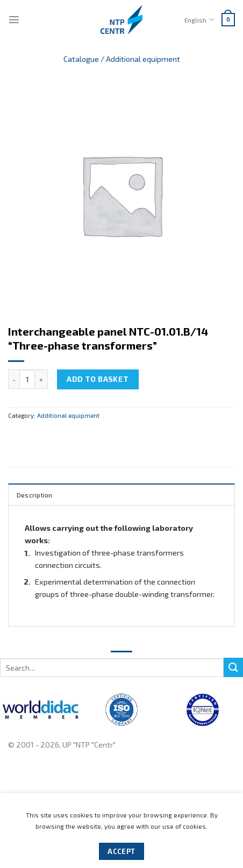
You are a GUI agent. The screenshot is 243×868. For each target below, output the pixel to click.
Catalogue (81, 59)
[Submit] (233, 667)
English (199, 20)
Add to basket (98, 379)
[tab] (121, 494)
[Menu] (14, 19)
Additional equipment (143, 59)
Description (35, 495)
